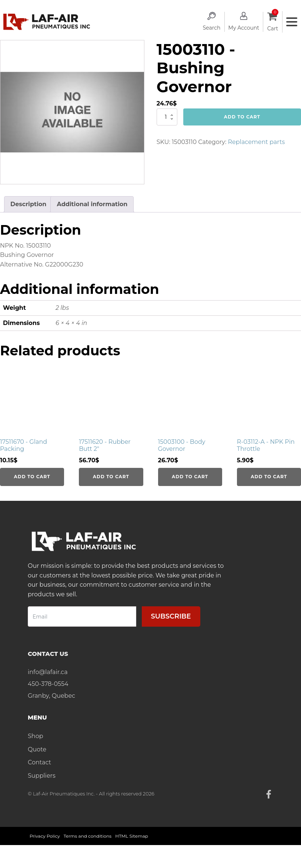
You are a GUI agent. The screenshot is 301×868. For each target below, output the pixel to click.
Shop (36, 736)
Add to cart (242, 117)
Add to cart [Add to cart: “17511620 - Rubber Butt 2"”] (111, 477)
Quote (37, 749)
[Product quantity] (167, 117)
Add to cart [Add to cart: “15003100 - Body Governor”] (190, 477)
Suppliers (42, 776)
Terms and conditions (88, 836)
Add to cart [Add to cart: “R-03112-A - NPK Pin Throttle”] (269, 477)
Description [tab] (28, 204)
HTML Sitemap (132, 836)
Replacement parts (257, 142)
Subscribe (171, 616)
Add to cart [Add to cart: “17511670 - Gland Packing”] (32, 477)
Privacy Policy (45, 836)
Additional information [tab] (92, 204)
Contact (39, 762)
